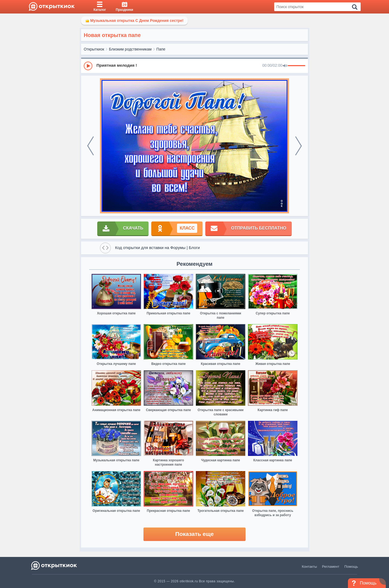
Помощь (351, 567)
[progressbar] (296, 66)
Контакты (309, 567)
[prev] (90, 146)
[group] (194, 66)
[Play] (88, 66)
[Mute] (285, 66)
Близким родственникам (130, 49)
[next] (299, 146)
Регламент (331, 567)
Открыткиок (94, 49)
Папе (161, 49)
